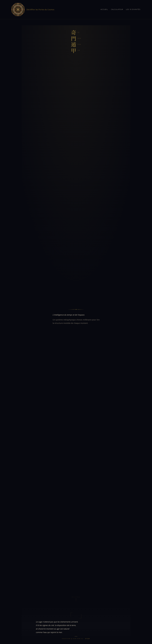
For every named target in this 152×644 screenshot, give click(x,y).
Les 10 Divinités (133, 10)
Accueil (104, 10)
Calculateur (117, 10)
